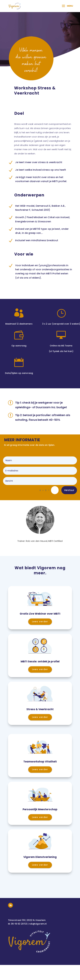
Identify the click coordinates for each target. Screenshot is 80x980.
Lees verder (40, 622)
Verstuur (69, 490)
